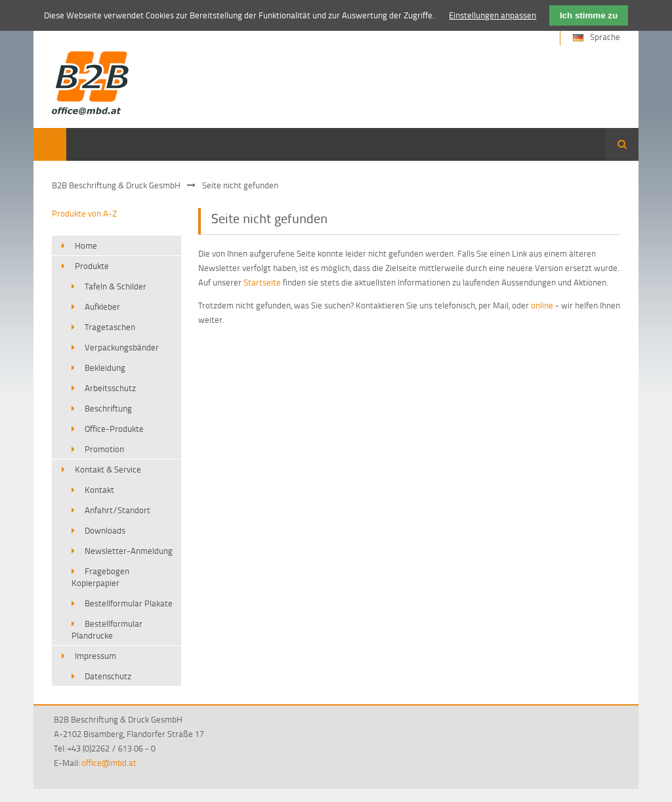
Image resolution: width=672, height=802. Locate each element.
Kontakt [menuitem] (99, 490)
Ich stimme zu (589, 15)
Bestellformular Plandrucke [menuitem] (107, 629)
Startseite (262, 282)
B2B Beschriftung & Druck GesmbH (116, 185)
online (542, 305)
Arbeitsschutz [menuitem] (110, 388)
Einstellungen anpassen (493, 15)
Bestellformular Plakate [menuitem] (129, 603)
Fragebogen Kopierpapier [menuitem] (100, 577)
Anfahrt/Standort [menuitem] (117, 510)
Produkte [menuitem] (92, 266)
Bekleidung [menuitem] (105, 368)
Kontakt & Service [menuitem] (108, 469)
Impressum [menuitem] (95, 656)
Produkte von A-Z (84, 213)
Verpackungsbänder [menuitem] (122, 347)
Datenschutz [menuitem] (108, 676)
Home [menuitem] (86, 245)
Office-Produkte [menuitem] (114, 429)
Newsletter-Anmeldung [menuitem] (129, 551)
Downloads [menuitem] (105, 530)
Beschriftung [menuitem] (108, 408)
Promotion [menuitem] (104, 449)
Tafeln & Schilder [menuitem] (115, 286)
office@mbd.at (109, 763)
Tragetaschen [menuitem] (110, 327)
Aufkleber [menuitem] (102, 306)
